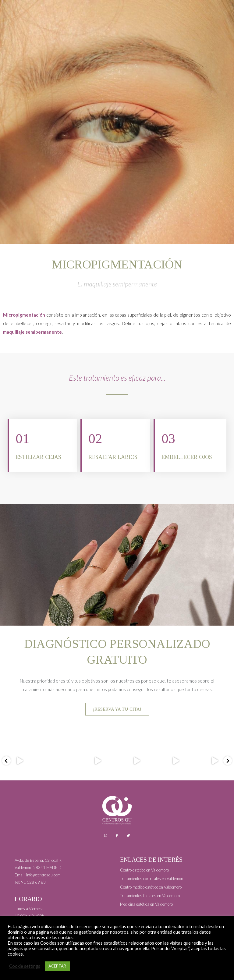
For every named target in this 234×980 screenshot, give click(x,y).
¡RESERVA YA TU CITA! (117, 709)
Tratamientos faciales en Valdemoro (150, 896)
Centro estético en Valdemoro (144, 870)
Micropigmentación (24, 315)
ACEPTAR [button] (57, 966)
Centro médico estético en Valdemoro (151, 887)
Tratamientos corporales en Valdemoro (152, 879)
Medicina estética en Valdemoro (146, 904)
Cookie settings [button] (25, 966)
